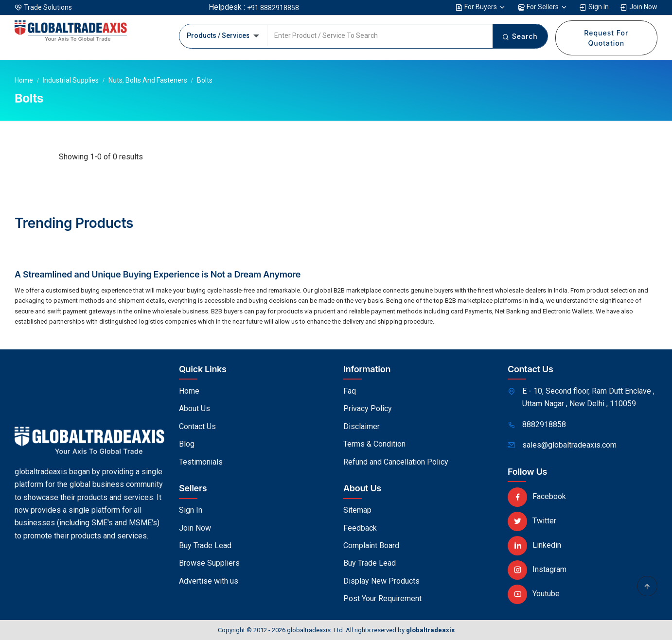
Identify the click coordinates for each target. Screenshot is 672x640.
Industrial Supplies (71, 80)
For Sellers (543, 7)
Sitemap (357, 510)
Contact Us (197, 426)
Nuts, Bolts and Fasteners (148, 80)
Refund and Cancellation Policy (396, 462)
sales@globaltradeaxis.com (569, 445)
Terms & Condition (374, 444)
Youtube (534, 594)
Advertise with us (209, 581)
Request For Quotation (606, 38)
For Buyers (481, 7)
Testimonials (201, 462)
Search (520, 36)
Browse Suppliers (209, 563)
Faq (350, 391)
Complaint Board (371, 545)
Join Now (639, 7)
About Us (195, 408)
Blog (187, 444)
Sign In (594, 7)
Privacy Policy (368, 408)
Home (24, 80)
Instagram (537, 569)
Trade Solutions (48, 7)
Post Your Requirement (382, 598)
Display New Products (381, 581)
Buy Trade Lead (205, 545)
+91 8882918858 (273, 8)
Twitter (532, 521)
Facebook (537, 496)
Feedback (360, 528)
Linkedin (534, 545)
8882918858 (544, 424)
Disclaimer (362, 426)
